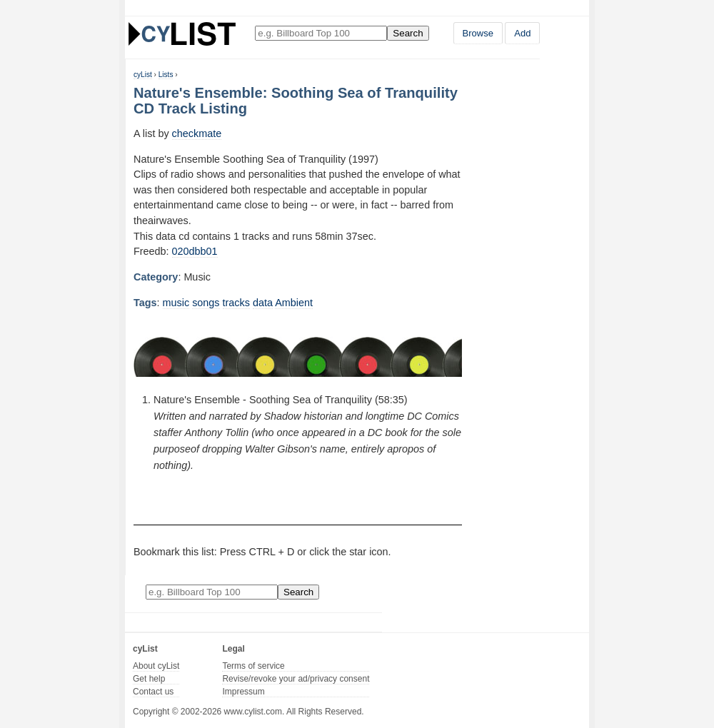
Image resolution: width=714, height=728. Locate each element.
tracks (236, 303)
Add (522, 33)
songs (206, 303)
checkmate (197, 133)
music (176, 303)
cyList (143, 75)
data (263, 303)
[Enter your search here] (321, 33)
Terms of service (253, 666)
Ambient (294, 303)
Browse (478, 33)
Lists (166, 75)
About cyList (156, 666)
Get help (149, 679)
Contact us (153, 692)
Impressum (243, 692)
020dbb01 (195, 251)
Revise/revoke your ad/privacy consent (296, 679)
